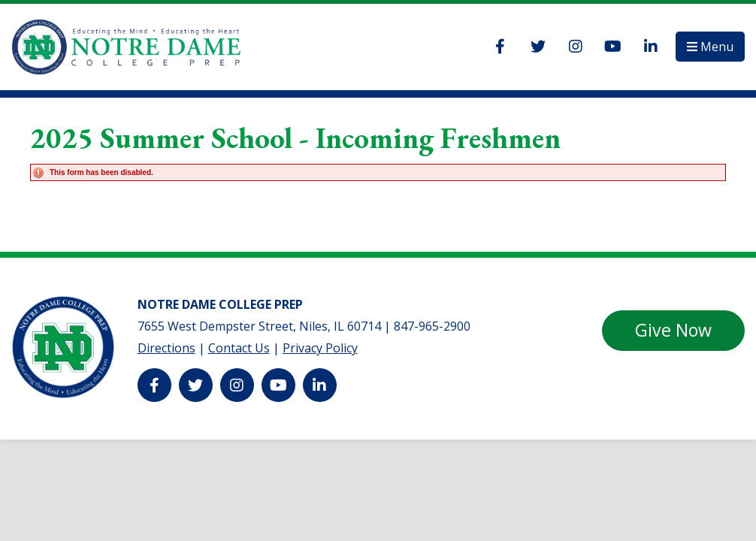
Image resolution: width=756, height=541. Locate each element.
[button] (710, 47)
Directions (166, 348)
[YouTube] (613, 47)
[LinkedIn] (651, 47)
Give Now (673, 330)
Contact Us (239, 348)
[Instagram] (576, 47)
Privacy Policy (320, 348)
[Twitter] (538, 47)
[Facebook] (500, 47)
